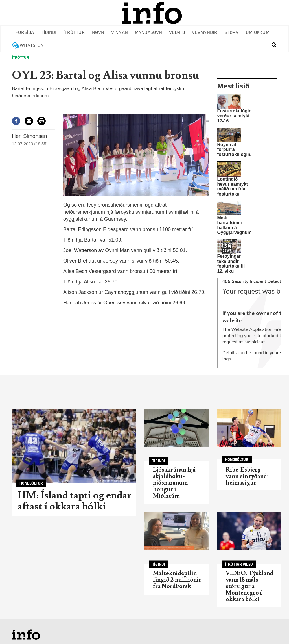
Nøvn (98, 33)
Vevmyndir (205, 33)
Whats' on (32, 46)
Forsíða (25, 33)
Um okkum (258, 33)
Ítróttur (74, 33)
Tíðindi (49, 33)
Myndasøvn (148, 33)
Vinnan (120, 33)
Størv (232, 33)
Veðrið (177, 33)
